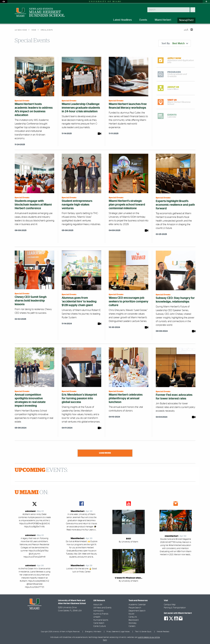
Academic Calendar (137, 604)
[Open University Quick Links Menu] (206, 2)
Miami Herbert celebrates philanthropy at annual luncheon (126, 398)
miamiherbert (171, 536)
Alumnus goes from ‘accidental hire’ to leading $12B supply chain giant (79, 302)
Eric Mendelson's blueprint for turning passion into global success (79, 398)
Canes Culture (99, 626)
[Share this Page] (190, 31)
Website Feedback (163, 631)
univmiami (30, 511)
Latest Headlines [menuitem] (122, 20)
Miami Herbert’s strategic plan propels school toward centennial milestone (127, 205)
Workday (133, 623)
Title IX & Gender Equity (143, 631)
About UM (98, 604)
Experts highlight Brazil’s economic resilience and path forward (175, 205)
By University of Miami (129, 541)
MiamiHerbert (78, 511)
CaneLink (133, 616)
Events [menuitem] (143, 20)
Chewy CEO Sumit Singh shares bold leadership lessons (31, 301)
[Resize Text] (186, 30)
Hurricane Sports (101, 619)
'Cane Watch (99, 623)
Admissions (98, 610)
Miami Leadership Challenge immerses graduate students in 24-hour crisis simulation (81, 108)
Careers (132, 626)
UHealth (97, 616)
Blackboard (134, 619)
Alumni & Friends (101, 613)
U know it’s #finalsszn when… (129, 577)
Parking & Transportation (175, 607)
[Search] (193, 10)
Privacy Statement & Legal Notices (118, 631)
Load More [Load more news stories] (105, 453)
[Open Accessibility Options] (4, 2)
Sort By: (175, 43)
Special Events (47, 30)
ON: (31, 492)
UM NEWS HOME (21, 30)
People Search (135, 607)
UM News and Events (102, 607)
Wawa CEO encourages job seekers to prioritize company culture (129, 302)
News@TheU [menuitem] (186, 20)
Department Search (137, 610)
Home (34, 30)
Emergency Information (93, 631)
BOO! (129, 538)
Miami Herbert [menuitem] (163, 20)
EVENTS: (41, 470)
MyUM (131, 613)
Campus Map (170, 604)
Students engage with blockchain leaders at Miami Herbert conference (33, 205)
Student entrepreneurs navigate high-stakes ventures (77, 205)
